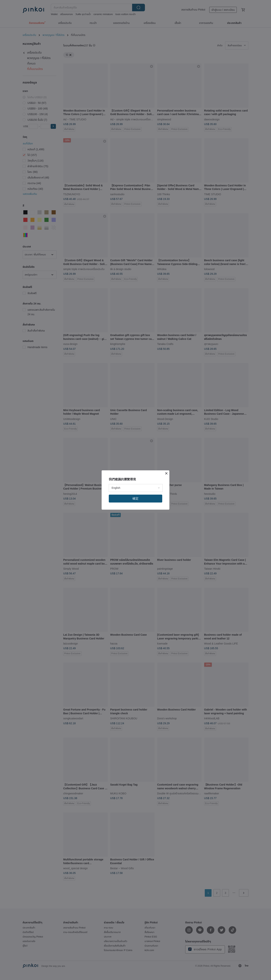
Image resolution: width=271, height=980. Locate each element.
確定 (135, 498)
